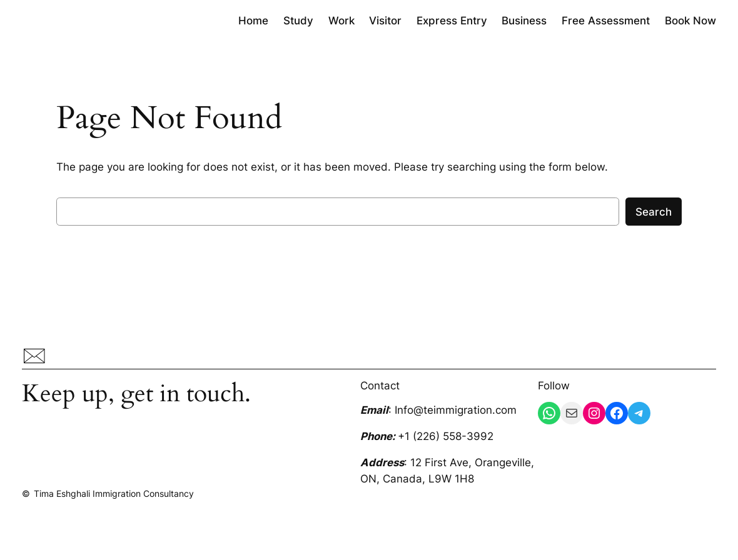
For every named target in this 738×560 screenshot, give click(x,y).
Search (654, 212)
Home (253, 21)
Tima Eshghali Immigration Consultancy (114, 493)
